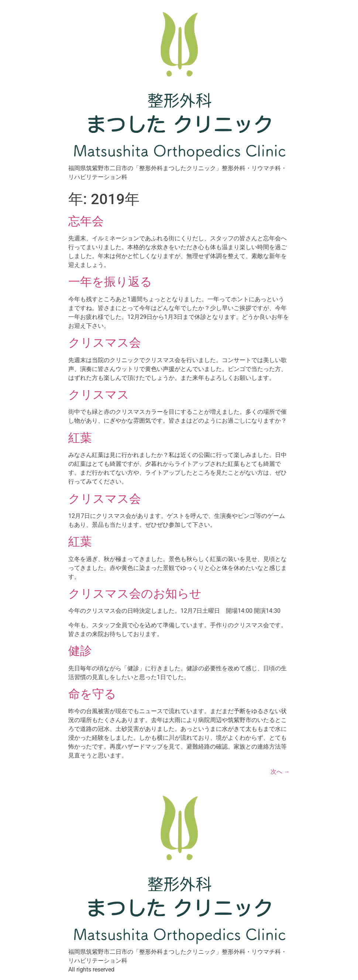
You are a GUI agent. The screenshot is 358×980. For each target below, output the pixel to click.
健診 (80, 651)
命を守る (92, 694)
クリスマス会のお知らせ (135, 594)
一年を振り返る (110, 282)
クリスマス (99, 395)
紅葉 (80, 438)
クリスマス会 (105, 343)
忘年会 (86, 221)
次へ (280, 772)
